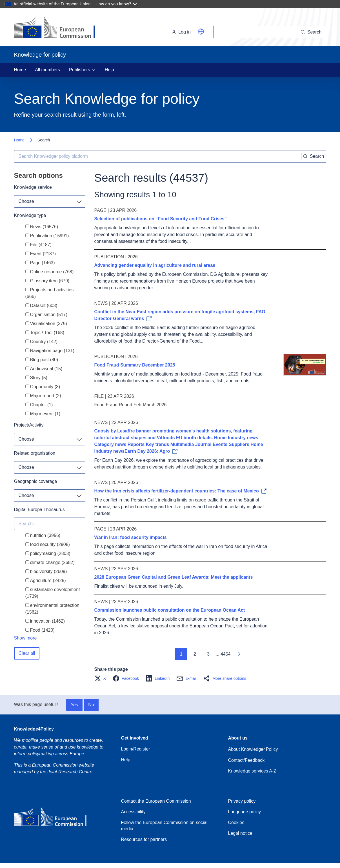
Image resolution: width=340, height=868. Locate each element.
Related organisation (35, 453)
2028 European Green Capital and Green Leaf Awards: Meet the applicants (174, 577)
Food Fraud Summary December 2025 (135, 365)
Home (20, 70)
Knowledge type (30, 215)
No (91, 705)
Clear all (27, 653)
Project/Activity (29, 425)
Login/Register (136, 749)
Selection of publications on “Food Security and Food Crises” (161, 219)
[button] (201, 32)
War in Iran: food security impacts (131, 537)
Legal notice (240, 833)
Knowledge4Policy (34, 729)
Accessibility (133, 812)
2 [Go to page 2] (195, 654)
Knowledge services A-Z (252, 771)
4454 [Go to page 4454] (226, 654)
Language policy (245, 812)
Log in (181, 32)
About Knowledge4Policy (253, 749)
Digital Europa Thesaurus (39, 510)
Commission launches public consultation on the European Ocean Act (170, 610)
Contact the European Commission (156, 801)
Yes (74, 705)
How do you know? (116, 4)
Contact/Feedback (246, 760)
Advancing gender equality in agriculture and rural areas (155, 265)
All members (47, 70)
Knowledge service (33, 187)
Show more (25, 638)
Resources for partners (144, 839)
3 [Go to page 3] (208, 654)
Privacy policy (242, 801)
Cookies (236, 823)
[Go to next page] (239, 654)
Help (109, 70)
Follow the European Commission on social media (164, 826)
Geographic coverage (36, 481)
